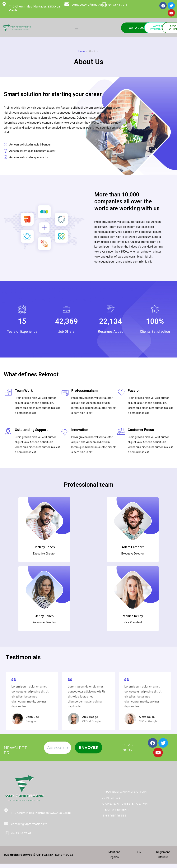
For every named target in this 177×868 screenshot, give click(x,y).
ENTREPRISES (115, 815)
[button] (139, 28)
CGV (139, 852)
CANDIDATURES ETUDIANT (126, 804)
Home (82, 51)
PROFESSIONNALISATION (125, 792)
